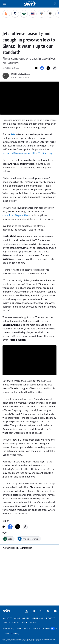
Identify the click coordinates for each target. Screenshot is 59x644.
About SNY (7, 618)
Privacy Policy (8, 628)
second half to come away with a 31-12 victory (27, 153)
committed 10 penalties (15, 215)
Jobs (23, 622)
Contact (16, 622)
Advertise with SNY (22, 618)
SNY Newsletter (39, 618)
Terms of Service (23, 628)
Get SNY (51, 618)
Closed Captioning (11, 633)
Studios (7, 622)
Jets (13, 134)
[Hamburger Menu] (4, 4)
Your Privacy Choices (41, 628)
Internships (33, 622)
